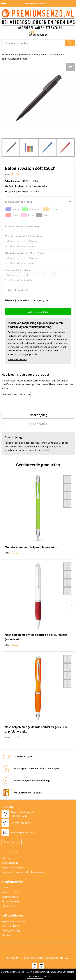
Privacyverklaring (11, 931)
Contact (6, 887)
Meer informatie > (17, 359)
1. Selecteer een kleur (19, 202)
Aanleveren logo (10, 892)
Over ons (6, 858)
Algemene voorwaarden (14, 921)
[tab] (38, 415)
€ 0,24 (12, 552)
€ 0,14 (12, 645)
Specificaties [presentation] (38, 424)
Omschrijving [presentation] (38, 415)
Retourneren (8, 906)
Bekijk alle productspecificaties (22, 191)
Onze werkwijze (10, 897)
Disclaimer (7, 935)
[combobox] (33, 43)
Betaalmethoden (11, 901)
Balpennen (56, 54)
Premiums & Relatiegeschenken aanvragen (24, 872)
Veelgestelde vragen (12, 867)
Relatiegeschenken (21, 54)
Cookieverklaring (10, 926)
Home (5, 54)
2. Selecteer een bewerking (22, 226)
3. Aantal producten (17, 290)
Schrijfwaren (41, 54)
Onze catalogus (10, 863)
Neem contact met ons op (16, 394)
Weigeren (47, 976)
